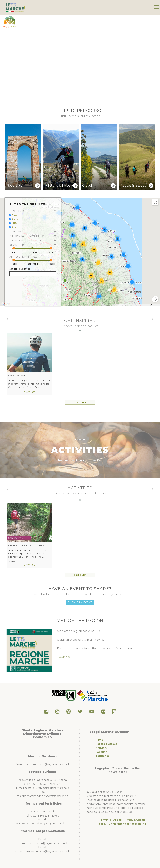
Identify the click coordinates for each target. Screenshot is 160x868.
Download (64, 657)
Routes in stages (106, 744)
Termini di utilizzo (110, 820)
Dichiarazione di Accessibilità (127, 824)
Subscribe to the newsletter (125, 770)
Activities (102, 748)
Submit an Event (80, 602)
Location (101, 752)
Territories (103, 756)
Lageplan (103, 768)
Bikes (99, 740)
